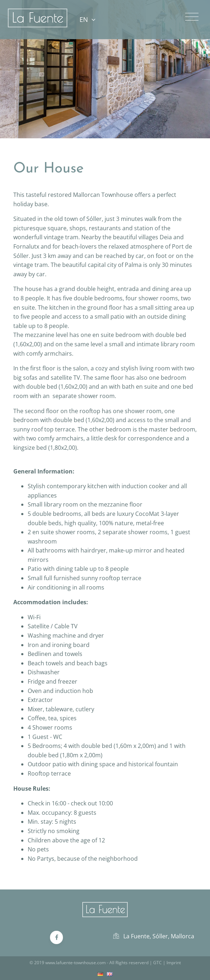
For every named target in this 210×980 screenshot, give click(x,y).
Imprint (174, 963)
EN (87, 19)
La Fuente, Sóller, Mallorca (154, 936)
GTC (157, 963)
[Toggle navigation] (192, 17)
